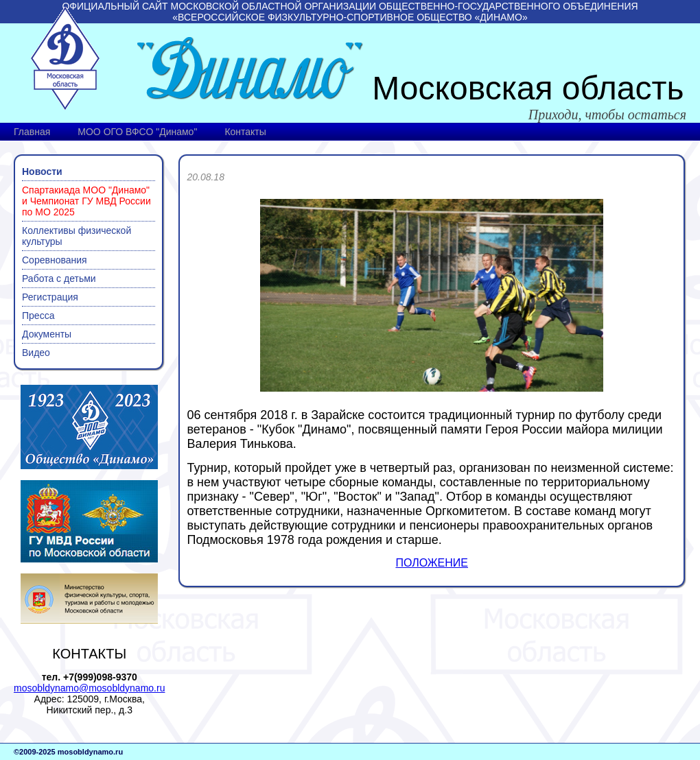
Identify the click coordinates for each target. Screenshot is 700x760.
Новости (42, 171)
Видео (36, 353)
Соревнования (55, 260)
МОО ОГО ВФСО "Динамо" (137, 132)
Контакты (245, 132)
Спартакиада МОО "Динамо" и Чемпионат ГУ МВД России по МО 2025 (86, 201)
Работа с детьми (59, 278)
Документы (47, 334)
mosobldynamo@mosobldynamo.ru (89, 688)
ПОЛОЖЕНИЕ (432, 563)
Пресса (38, 316)
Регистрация (50, 297)
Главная (32, 132)
